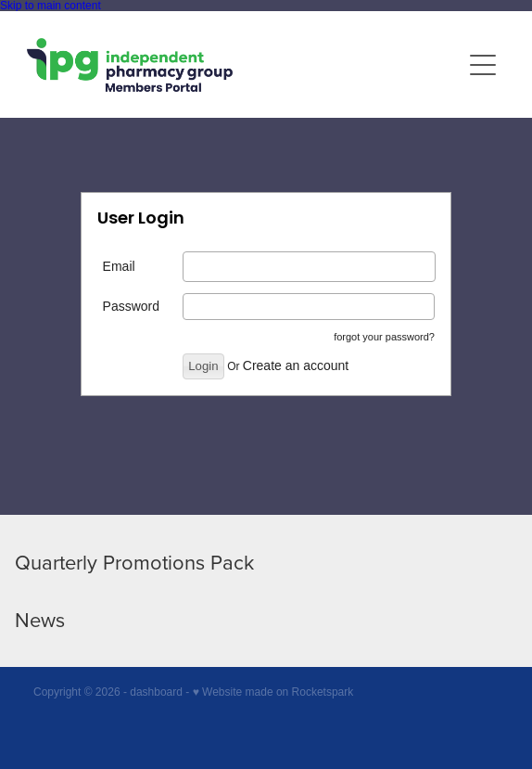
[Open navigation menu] (483, 65)
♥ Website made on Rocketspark (273, 692)
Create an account (296, 365)
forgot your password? (384, 337)
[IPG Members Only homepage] (244, 65)
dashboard (156, 692)
